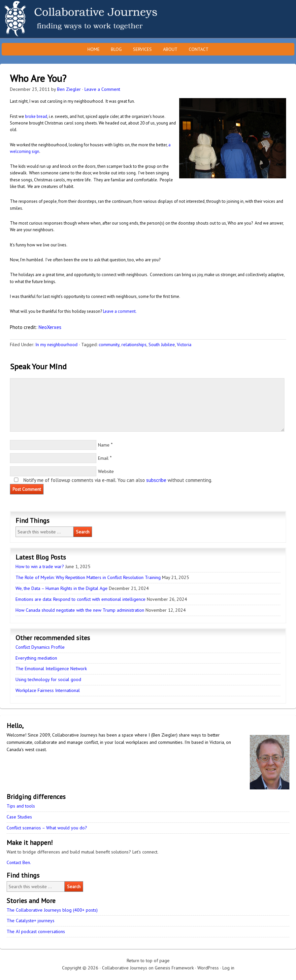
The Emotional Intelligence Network (51, 669)
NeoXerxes (50, 327)
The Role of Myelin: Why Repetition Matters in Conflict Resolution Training (88, 577)
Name (104, 445)
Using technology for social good (48, 679)
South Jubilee (162, 345)
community (109, 345)
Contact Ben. (19, 862)
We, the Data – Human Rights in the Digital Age (62, 588)
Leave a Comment (102, 89)
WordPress (208, 968)
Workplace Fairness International (48, 690)
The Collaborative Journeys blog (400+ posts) (52, 910)
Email (103, 458)
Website (106, 471)
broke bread (36, 116)
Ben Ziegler (69, 89)
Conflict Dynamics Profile (40, 647)
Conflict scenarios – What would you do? (47, 828)
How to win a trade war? (40, 566)
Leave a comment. (120, 311)
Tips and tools (21, 806)
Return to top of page (148, 961)
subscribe (156, 480)
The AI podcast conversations (36, 931)
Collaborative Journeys (58, 19)
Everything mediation (36, 658)
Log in (228, 968)
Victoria (184, 345)
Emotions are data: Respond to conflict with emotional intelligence (81, 599)
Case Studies (19, 817)
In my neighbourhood (56, 345)
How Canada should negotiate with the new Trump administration (80, 610)
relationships (134, 345)
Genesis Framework (174, 968)
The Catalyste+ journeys (31, 921)
